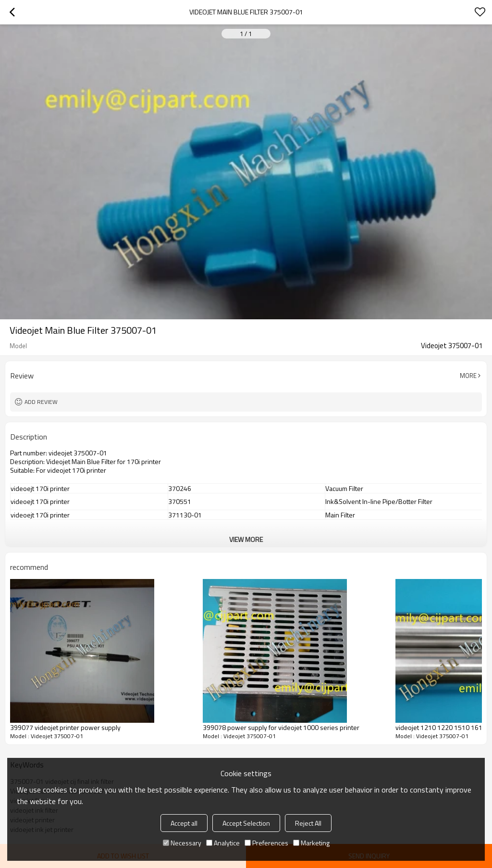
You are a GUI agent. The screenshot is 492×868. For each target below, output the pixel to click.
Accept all (184, 823)
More (468, 376)
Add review (41, 402)
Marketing (311, 843)
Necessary (182, 843)
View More (246, 539)
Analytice (223, 843)
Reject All (308, 823)
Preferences (266, 843)
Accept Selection (246, 823)
